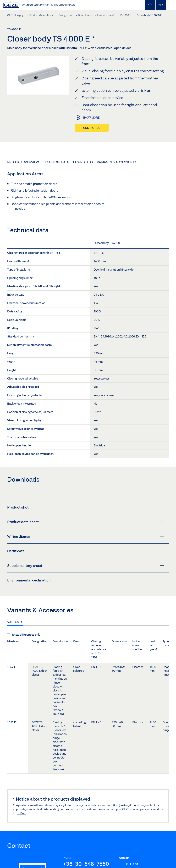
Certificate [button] (86, 551)
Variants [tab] (15, 622)
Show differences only (24, 635)
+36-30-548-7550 (86, 864)
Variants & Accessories (117, 162)
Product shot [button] (86, 507)
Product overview (23, 162)
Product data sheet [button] (86, 522)
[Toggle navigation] (171, 5)
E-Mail (21, 813)
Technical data (56, 162)
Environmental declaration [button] (86, 580)
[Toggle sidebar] (161, 5)
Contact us (92, 128)
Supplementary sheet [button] (86, 566)
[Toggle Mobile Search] (150, 5)
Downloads (83, 162)
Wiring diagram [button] (86, 536)
